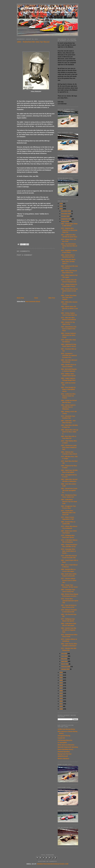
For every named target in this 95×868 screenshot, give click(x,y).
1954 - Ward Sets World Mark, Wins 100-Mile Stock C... (68, 262)
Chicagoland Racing (64, 736)
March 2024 (65, 664)
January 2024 (66, 669)
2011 (61, 704)
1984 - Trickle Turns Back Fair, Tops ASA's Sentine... (69, 297)
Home (36, 298)
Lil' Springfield (62, 742)
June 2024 (65, 656)
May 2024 (64, 659)
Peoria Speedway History (65, 749)
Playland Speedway (64, 752)
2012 (61, 701)
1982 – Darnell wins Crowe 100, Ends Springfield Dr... (69, 490)
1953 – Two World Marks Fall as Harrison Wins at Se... (69, 246)
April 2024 (65, 661)
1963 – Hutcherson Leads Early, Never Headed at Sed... (69, 447)
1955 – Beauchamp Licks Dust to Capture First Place (69, 329)
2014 (61, 696)
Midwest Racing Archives (48, 8)
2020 (61, 680)
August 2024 (65, 221)
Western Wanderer (63, 759)
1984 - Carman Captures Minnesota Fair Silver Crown (68, 335)
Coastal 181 (61, 738)
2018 (61, 685)
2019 (61, 683)
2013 (61, 699)
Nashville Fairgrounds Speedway (68, 747)
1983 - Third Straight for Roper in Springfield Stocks (68, 389)
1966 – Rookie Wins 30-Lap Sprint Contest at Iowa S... (69, 291)
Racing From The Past (65, 754)
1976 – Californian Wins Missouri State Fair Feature (68, 396)
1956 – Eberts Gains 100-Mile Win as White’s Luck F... (69, 308)
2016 (61, 691)
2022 (61, 675)
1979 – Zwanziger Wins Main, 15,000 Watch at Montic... (68, 551)
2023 (61, 672)
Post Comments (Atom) (33, 302)
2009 (61, 709)
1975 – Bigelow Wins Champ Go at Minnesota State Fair (69, 230)
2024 (61, 209)
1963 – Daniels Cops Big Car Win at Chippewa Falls (68, 630)
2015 (61, 693)
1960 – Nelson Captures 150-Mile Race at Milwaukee (68, 407)
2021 (61, 678)
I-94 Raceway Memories (65, 740)
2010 (61, 706)
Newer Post (20, 298)
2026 (61, 203)
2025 (61, 206)
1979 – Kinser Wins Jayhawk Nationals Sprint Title (70, 601)
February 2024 (66, 667)
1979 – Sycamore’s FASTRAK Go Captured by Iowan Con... (69, 355)
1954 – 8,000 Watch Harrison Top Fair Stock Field (69, 502)
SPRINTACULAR (63, 756)
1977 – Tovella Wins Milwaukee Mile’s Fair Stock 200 (68, 513)
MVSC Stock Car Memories (66, 745)
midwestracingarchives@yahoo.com (53, 864)
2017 (61, 688)
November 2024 (66, 214)
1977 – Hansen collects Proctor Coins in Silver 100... (69, 580)
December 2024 (66, 211)
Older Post (52, 298)
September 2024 (66, 219)
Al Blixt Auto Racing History (66, 729)
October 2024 (66, 216)
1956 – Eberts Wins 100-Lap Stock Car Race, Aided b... (69, 432)
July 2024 (64, 654)
